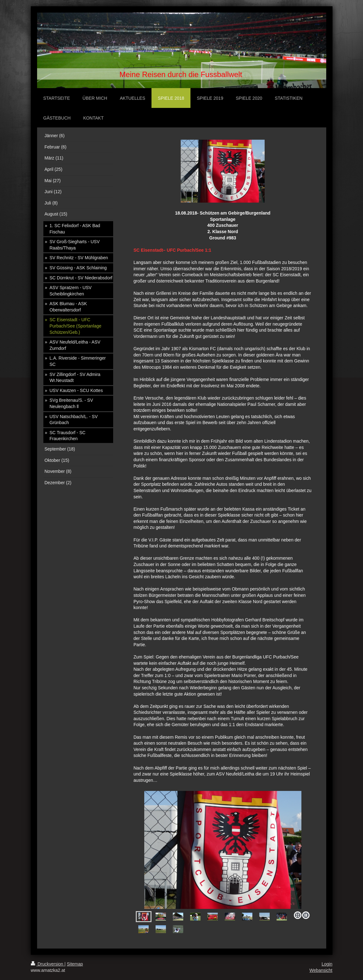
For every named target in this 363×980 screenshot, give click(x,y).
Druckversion (48, 964)
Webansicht (321, 970)
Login (327, 964)
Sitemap (75, 964)
